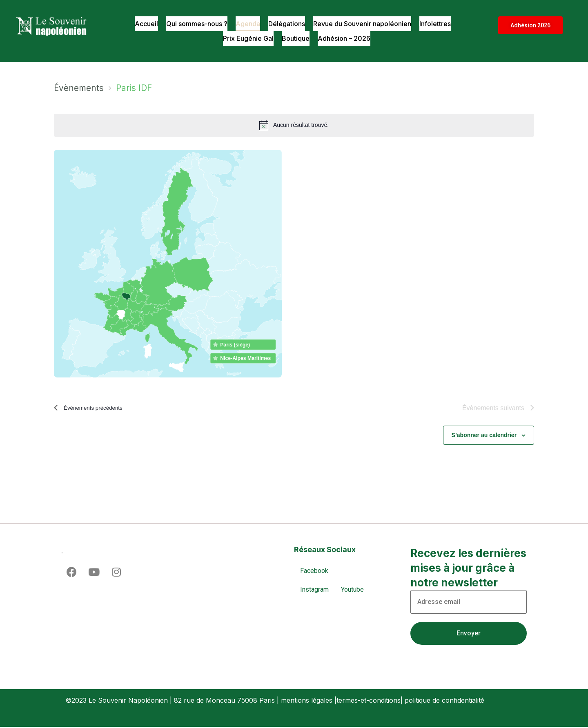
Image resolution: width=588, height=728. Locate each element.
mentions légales (307, 701)
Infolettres (440, 24)
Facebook (314, 572)
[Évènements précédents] (94, 408)
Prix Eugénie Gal (247, 38)
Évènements (79, 88)
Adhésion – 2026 (345, 38)
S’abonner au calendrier (484, 436)
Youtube (352, 590)
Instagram (314, 590)
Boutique (295, 38)
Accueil (140, 24)
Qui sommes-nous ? (193, 24)
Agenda (245, 24)
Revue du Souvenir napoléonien (364, 24)
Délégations (286, 24)
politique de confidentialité (444, 701)
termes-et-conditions (369, 701)
